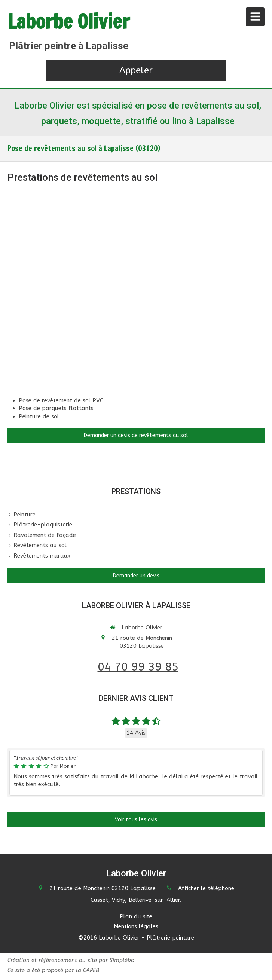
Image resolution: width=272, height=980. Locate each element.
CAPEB (91, 970)
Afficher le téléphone (206, 888)
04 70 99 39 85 (138, 667)
